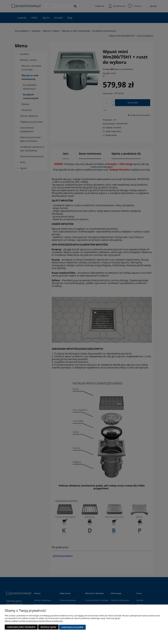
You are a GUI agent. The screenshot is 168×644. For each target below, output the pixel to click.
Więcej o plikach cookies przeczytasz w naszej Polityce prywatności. (34, 621)
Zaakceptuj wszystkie (72, 627)
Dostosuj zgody (48, 627)
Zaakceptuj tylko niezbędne (21, 627)
